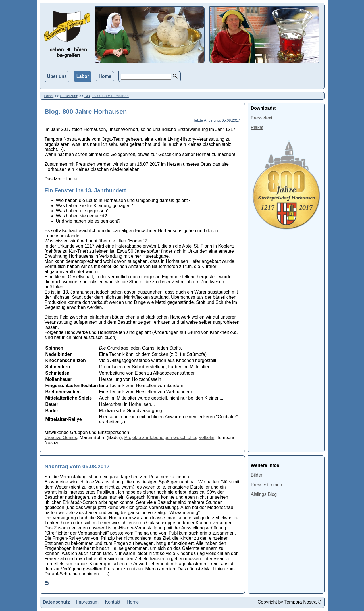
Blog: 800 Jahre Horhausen (107, 96)
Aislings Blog (264, 494)
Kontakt (113, 602)
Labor (83, 76)
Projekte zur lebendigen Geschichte (160, 438)
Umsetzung (69, 96)
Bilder (257, 475)
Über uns (57, 76)
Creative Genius (61, 438)
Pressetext (262, 118)
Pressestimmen (267, 485)
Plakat (257, 127)
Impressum (87, 602)
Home (105, 76)
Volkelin (206, 438)
